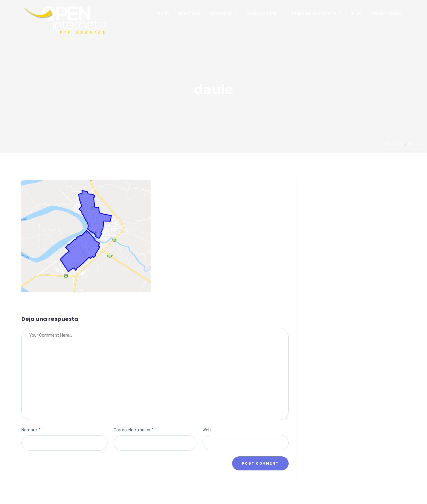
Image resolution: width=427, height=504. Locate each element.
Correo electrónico (133, 430)
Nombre (31, 430)
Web (207, 430)
